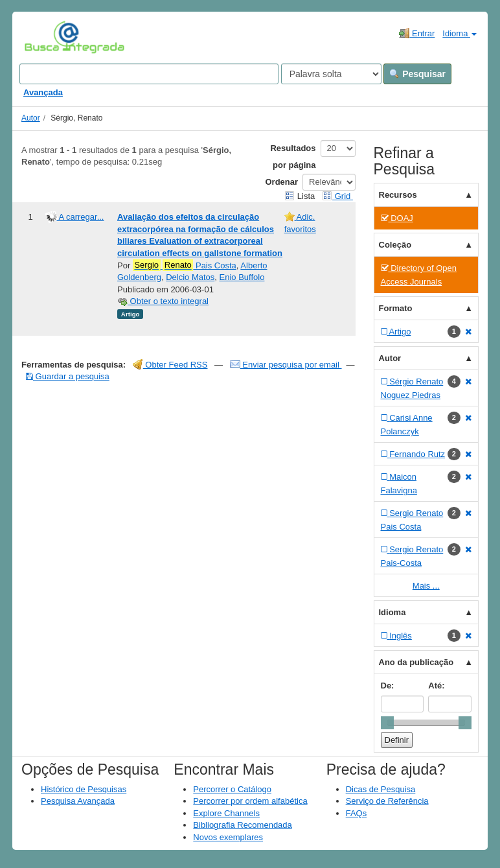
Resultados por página (293, 157)
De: (388, 686)
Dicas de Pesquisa (381, 789)
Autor (31, 118)
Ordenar (282, 182)
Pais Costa (185, 265)
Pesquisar (417, 74)
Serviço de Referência (387, 801)
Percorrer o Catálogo (232, 789)
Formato (396, 308)
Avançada (43, 92)
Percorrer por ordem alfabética (250, 801)
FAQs (357, 813)
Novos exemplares (228, 837)
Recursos (398, 195)
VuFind (44, 37)
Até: (436, 686)
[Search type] (331, 74)
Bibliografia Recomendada (242, 825)
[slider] (387, 723)
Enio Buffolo (242, 277)
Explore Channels (226, 813)
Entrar (417, 33)
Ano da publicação (416, 662)
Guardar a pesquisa (68, 376)
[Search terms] (149, 74)
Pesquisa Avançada (78, 801)
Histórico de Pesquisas (84, 789)
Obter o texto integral (163, 301)
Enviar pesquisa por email (286, 365)
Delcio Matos (190, 277)
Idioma (460, 33)
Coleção (395, 245)
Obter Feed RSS (170, 365)
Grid (337, 196)
